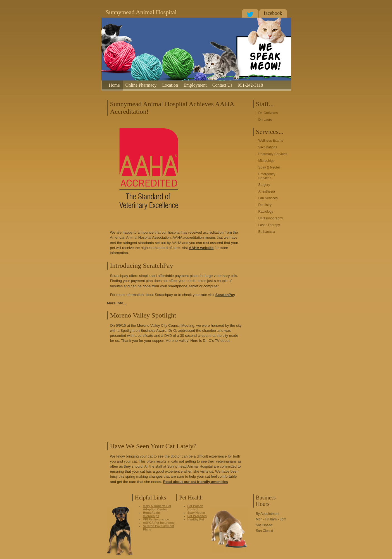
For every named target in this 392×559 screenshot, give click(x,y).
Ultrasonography (271, 218)
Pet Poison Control (195, 508)
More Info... (117, 303)
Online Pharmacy (141, 85)
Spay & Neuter (269, 167)
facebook (273, 13)
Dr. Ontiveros (268, 113)
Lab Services (268, 198)
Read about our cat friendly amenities (196, 482)
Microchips (266, 161)
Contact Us (222, 85)
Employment (195, 85)
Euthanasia (267, 232)
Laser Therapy (269, 225)
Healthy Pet (196, 519)
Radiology (266, 212)
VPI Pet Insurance (156, 519)
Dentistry (265, 205)
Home (114, 85)
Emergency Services (267, 176)
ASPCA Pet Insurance (159, 523)
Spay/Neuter (196, 513)
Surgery (264, 185)
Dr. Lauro (265, 120)
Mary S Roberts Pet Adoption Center (157, 508)
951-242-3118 (250, 85)
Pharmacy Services (273, 154)
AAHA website (201, 248)
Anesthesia (267, 191)
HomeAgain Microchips (152, 514)
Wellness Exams (271, 141)
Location (170, 85)
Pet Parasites (197, 516)
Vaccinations (268, 147)
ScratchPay (225, 295)
